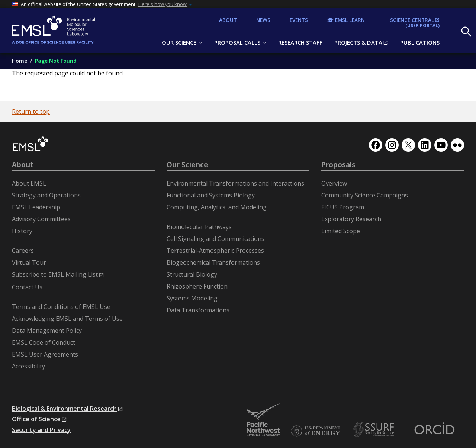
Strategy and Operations (46, 195)
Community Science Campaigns (365, 195)
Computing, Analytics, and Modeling (217, 207)
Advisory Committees (41, 219)
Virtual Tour (29, 262)
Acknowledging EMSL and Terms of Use (67, 319)
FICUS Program (343, 207)
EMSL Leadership (36, 207)
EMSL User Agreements (45, 354)
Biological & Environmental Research (64, 409)
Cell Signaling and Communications (216, 239)
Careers (23, 251)
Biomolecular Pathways (199, 227)
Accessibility (28, 366)
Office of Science (36, 419)
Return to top (31, 112)
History (22, 231)
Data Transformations (198, 310)
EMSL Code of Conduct (44, 342)
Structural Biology (192, 274)
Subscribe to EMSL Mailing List (55, 274)
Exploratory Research (351, 219)
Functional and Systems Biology (211, 195)
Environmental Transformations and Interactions (235, 183)
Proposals (338, 165)
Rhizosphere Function (197, 286)
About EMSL (29, 183)
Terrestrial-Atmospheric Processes (215, 251)
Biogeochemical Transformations (213, 262)
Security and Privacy (41, 430)
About (23, 165)
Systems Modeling (192, 298)
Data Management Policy (47, 331)
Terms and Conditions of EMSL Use (61, 307)
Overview (334, 183)
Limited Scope (341, 231)
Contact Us (27, 287)
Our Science (187, 165)
